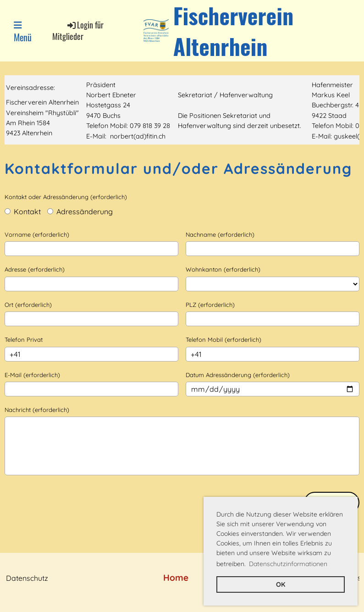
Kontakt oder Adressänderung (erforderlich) (66, 197)
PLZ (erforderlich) (210, 305)
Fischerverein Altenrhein (233, 31)
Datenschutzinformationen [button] (288, 564)
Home (176, 578)
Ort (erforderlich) (28, 305)
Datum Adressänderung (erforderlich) (238, 375)
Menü (23, 32)
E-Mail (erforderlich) (32, 375)
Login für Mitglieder (78, 31)
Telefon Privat (24, 339)
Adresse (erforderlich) (35, 269)
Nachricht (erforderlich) (37, 410)
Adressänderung (80, 211)
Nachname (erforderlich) (220, 234)
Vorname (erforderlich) (37, 234)
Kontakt (23, 211)
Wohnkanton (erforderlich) (223, 269)
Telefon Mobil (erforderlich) (223, 339)
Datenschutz (27, 578)
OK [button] (281, 584)
